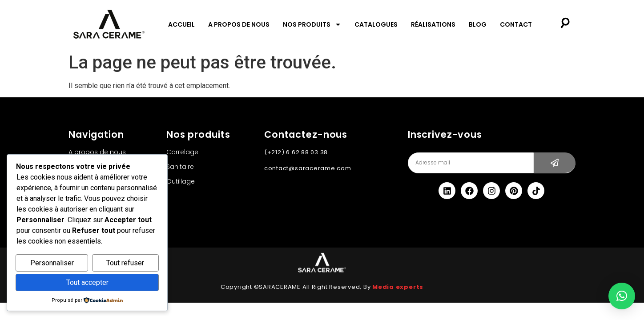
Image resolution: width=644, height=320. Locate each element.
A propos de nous (239, 24)
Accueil (181, 24)
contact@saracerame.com (308, 168)
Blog (478, 24)
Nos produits (312, 24)
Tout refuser (125, 263)
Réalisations (433, 24)
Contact (516, 24)
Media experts (398, 287)
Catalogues (376, 24)
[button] (622, 296)
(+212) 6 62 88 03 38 (296, 152)
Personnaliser (52, 263)
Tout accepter (87, 282)
